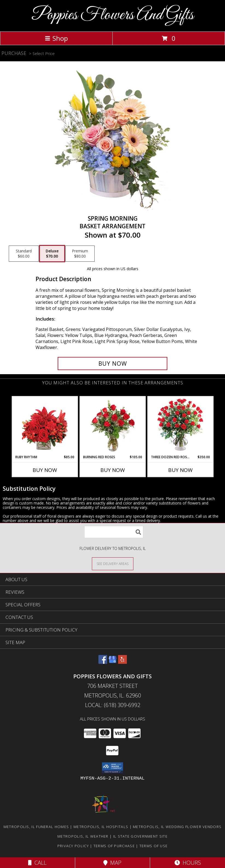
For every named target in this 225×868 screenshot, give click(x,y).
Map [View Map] (112, 863)
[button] (113, 768)
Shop (56, 38)
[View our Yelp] (122, 662)
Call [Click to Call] (37, 863)
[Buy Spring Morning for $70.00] (113, 364)
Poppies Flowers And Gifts (113, 15)
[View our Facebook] (103, 662)
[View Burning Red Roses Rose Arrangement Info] (113, 426)
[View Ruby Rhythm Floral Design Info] (45, 426)
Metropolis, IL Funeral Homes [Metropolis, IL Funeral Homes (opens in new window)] (36, 827)
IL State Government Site (140, 836)
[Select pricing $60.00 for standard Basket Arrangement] (24, 254)
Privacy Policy (73, 846)
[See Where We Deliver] (113, 563)
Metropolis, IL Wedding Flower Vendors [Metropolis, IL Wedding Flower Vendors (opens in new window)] (177, 827)
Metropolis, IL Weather (83, 836)
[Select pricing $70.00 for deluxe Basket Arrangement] (52, 254)
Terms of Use (154, 846)
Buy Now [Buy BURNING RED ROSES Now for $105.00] (113, 470)
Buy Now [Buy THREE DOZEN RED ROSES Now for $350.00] (180, 470)
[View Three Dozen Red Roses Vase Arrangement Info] (180, 426)
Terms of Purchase (114, 846)
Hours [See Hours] (188, 863)
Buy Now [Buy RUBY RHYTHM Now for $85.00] (45, 470)
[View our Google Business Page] (113, 662)
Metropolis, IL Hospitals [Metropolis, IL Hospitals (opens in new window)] (101, 827)
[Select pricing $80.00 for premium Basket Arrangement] (80, 254)
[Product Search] (114, 532)
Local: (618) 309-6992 (113, 705)
